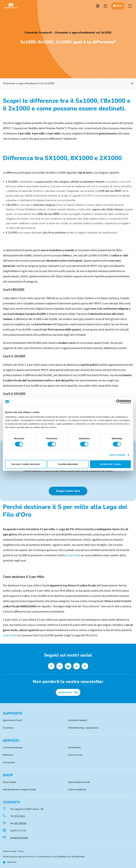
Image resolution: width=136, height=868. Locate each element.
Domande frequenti (78, 720)
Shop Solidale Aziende (79, 782)
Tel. (18, 816)
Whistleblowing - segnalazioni (83, 728)
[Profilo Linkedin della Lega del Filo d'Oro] (68, 666)
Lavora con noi (75, 755)
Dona (118, 6)
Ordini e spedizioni (77, 789)
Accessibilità (74, 747)
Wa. (18, 823)
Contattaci (8, 728)
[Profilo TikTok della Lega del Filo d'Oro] (85, 666)
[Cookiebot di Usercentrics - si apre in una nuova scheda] (118, 402)
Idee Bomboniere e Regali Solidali (20, 789)
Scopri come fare (68, 491)
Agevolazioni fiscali (13, 720)
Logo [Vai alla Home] (12, 6)
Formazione (9, 762)
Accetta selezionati (68, 464)
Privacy (21, 851)
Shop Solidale (10, 782)
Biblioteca (8, 755)
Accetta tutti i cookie (110, 464)
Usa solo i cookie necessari (26, 464)
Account (98, 6)
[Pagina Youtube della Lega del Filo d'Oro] (76, 666)
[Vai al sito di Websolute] (10, 862)
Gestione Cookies (10, 851)
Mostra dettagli (117, 455)
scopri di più (73, 555)
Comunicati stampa (13, 747)
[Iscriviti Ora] (68, 692)
